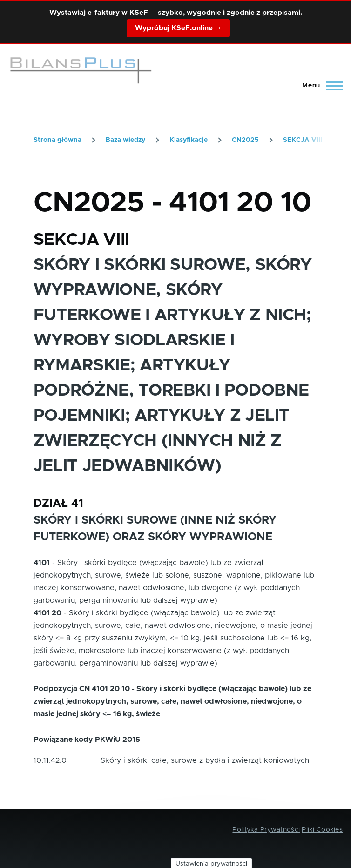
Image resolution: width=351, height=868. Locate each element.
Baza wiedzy (125, 140)
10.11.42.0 (50, 760)
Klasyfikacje (189, 140)
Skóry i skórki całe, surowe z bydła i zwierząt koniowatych (205, 760)
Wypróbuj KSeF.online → (178, 28)
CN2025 (245, 140)
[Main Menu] (320, 86)
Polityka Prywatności (266, 830)
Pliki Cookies (322, 830)
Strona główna (57, 140)
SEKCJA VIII (303, 140)
